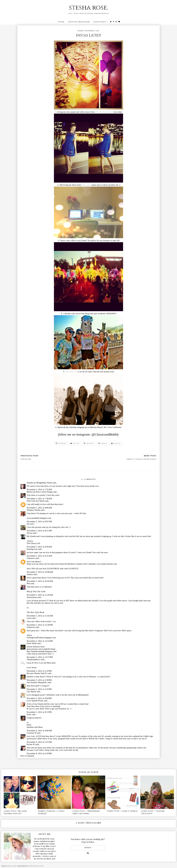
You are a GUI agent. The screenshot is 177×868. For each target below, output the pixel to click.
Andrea (30, 574)
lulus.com (86, 185)
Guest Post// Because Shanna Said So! (15, 812)
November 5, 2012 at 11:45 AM (40, 616)
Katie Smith (32, 643)
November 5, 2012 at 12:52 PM (40, 641)
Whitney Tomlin (33, 510)
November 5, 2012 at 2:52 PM (39, 689)
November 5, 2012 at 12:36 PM (40, 625)
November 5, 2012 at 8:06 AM (39, 508)
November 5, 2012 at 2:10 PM (39, 671)
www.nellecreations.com (107, 564)
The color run (71, 372)
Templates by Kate (36, 866)
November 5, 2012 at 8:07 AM (39, 521)
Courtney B (32, 733)
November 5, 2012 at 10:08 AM (40, 572)
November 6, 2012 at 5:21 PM (39, 742)
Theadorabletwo (33, 659)
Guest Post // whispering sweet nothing (86, 812)
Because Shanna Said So (37, 673)
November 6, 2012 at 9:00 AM (39, 731)
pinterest (89, 443)
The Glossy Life (33, 543)
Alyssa (30, 533)
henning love (32, 549)
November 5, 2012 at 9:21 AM (39, 556)
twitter (75, 443)
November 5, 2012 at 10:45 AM (40, 581)
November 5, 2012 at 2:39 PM (39, 680)
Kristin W (31, 744)
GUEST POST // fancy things (122, 811)
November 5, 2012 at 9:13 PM (39, 712)
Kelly (29, 714)
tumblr (103, 443)
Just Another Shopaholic (37, 682)
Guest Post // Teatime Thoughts (153, 812)
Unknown (31, 558)
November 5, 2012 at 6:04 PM (39, 698)
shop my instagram (79, 22)
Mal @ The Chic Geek (36, 591)
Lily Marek (31, 692)
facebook (61, 443)
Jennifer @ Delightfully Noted (39, 483)
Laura (29, 618)
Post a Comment (27, 756)
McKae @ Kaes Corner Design (40, 492)
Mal (28, 583)
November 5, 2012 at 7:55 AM (39, 489)
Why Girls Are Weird (36, 501)
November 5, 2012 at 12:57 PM (40, 657)
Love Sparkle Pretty (35, 701)
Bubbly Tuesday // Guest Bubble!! (51, 812)
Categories (99, 22)
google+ (116, 443)
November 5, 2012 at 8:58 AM (39, 547)
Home (61, 22)
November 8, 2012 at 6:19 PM (39, 753)
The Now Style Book (35, 612)
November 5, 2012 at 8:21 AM (39, 531)
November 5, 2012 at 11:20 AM (40, 595)
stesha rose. (88, 8)
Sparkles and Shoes (35, 727)
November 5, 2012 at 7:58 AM (39, 499)
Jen (28, 524)
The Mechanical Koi (104, 112)
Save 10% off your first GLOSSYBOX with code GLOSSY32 (53, 569)
